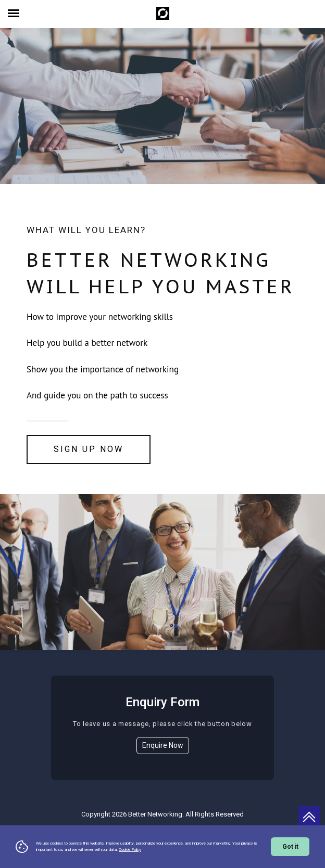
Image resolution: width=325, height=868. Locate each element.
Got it (290, 847)
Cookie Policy (130, 850)
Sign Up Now (89, 449)
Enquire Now (163, 745)
